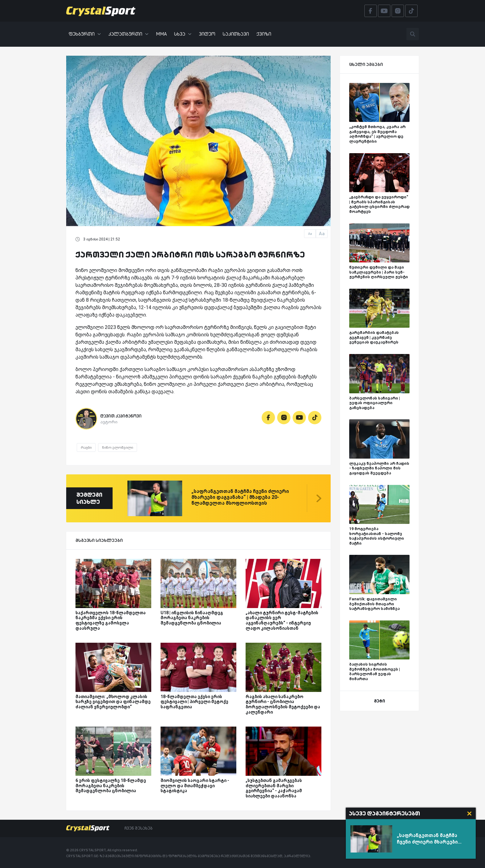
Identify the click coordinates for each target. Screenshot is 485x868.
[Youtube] (299, 418)
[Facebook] (268, 418)
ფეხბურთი (85, 34)
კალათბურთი (128, 34)
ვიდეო (207, 34)
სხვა (183, 34)
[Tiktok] (315, 418)
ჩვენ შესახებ (138, 828)
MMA (161, 34)
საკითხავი (236, 34)
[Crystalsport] (101, 11)
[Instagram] (284, 418)
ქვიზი (264, 34)
